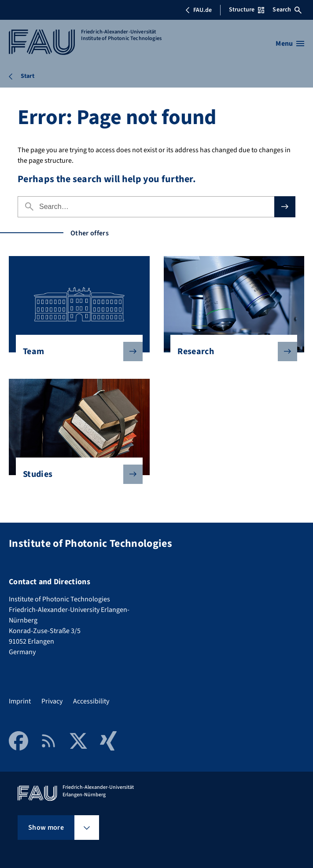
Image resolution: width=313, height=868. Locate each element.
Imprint (20, 701)
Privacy (52, 701)
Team (76, 352)
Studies (76, 474)
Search (287, 10)
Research (230, 352)
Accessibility (91, 701)
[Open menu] (290, 44)
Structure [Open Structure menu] (247, 10)
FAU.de (199, 10)
